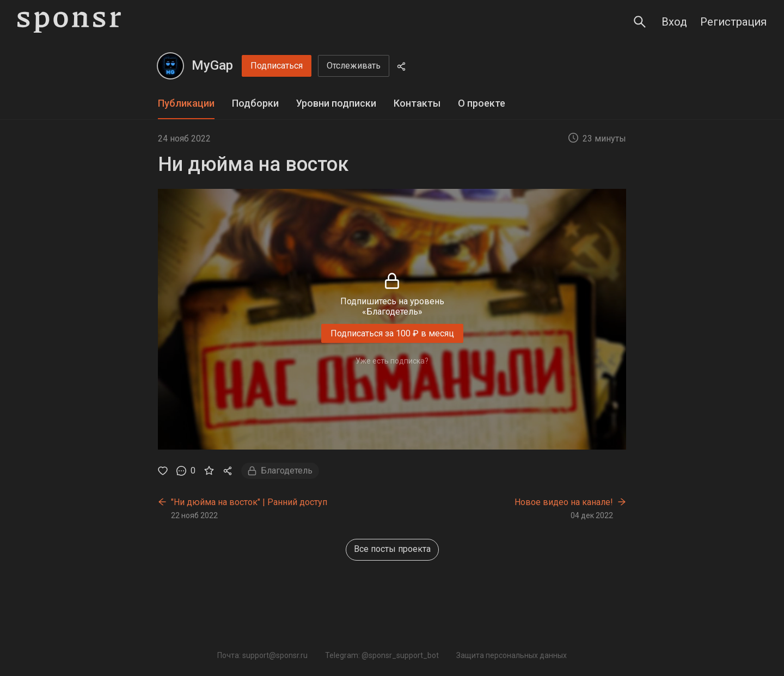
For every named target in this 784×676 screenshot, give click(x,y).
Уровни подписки (336, 103)
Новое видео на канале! (564, 502)
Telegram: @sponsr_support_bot (382, 655)
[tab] (186, 104)
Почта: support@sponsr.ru (262, 655)
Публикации (186, 103)
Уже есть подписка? (392, 361)
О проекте (482, 103)
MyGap (212, 65)
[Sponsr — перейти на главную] (69, 22)
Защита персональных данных (512, 655)
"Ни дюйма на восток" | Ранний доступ (249, 502)
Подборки (255, 103)
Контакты (417, 103)
